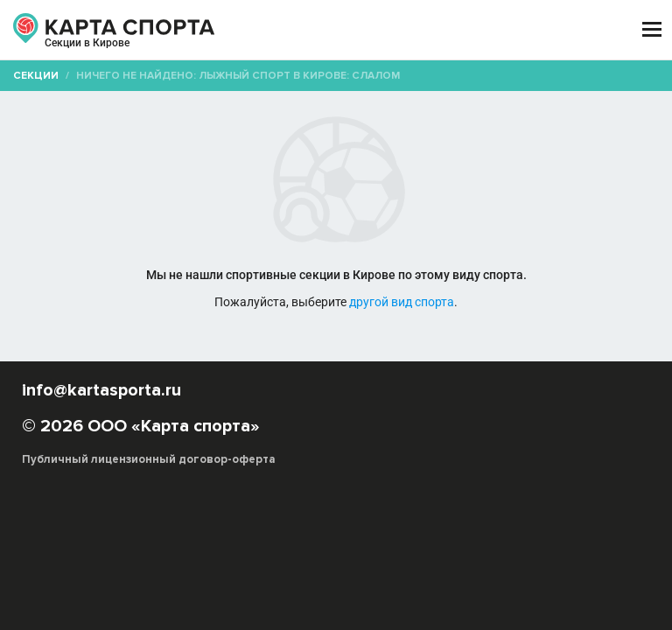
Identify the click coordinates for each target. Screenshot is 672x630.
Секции (36, 76)
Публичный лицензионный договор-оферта (149, 459)
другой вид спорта (402, 302)
